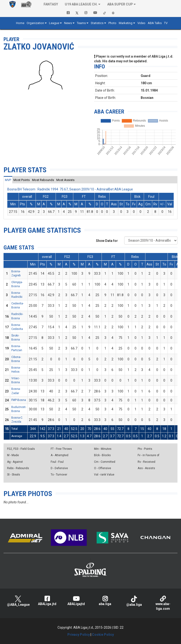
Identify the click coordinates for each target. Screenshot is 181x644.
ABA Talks (155, 23)
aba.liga (105, 601)
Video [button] (141, 23)
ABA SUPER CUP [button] (120, 4)
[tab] (8, 180)
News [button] (68, 23)
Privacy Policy (79, 635)
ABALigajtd (76, 601)
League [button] (54, 23)
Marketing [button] (126, 23)
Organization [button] (35, 23)
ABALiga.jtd (47, 601)
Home (20, 23)
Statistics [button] (97, 23)
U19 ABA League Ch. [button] (81, 4)
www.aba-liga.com (163, 603)
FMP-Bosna (19, 400)
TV (166, 23)
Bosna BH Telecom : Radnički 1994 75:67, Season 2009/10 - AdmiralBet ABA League (70, 189)
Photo (112, 23)
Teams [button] (81, 23)
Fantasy (51, 4)
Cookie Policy (103, 635)
